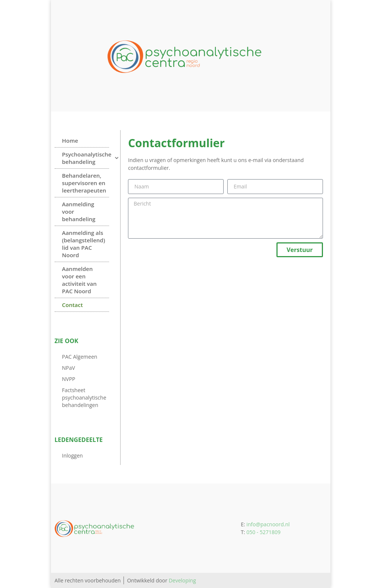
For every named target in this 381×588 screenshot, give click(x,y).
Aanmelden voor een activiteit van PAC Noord (79, 280)
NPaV (69, 368)
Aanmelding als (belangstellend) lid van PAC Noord (84, 244)
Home (70, 140)
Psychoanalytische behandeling (86, 158)
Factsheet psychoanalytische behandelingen (84, 398)
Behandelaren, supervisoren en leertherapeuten (84, 183)
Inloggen (73, 455)
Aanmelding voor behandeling (79, 211)
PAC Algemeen (80, 357)
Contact (73, 305)
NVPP (69, 379)
